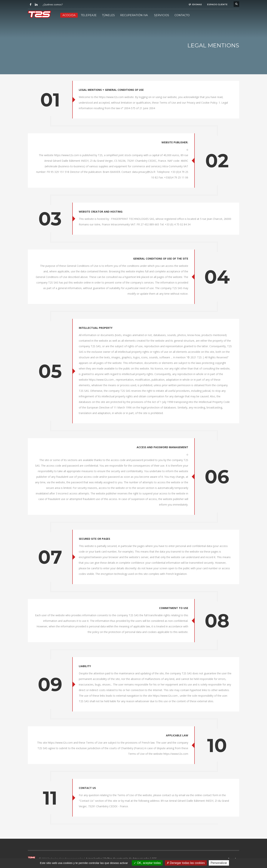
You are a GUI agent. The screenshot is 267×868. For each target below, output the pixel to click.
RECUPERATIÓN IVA (134, 15)
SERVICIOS (162, 15)
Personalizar (219, 863)
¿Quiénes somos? (53, 4)
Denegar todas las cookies (186, 863)
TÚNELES (108, 15)
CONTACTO (182, 15)
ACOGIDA (69, 15)
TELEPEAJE (89, 15)
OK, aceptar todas (147, 863)
